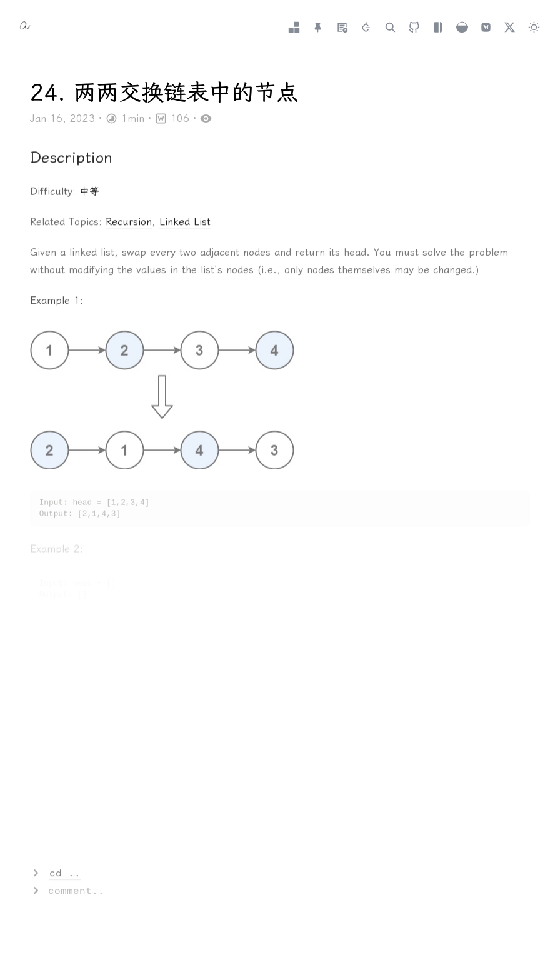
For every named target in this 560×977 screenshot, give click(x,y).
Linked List (185, 223)
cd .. (65, 874)
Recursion (129, 223)
